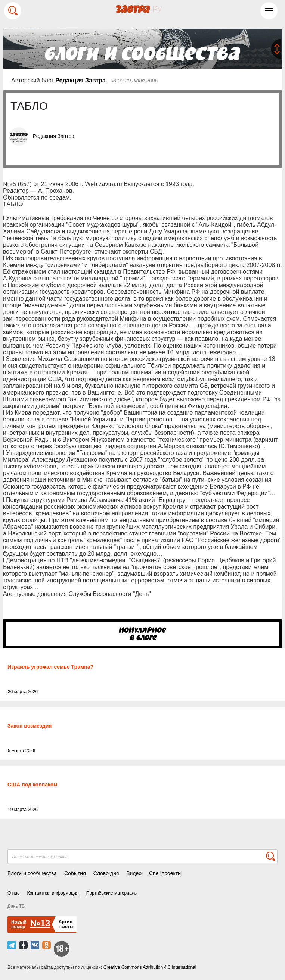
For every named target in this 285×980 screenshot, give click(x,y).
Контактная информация (53, 893)
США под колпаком (32, 785)
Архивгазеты (66, 924)
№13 (40, 923)
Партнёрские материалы (112, 893)
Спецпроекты (165, 873)
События (75, 873)
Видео (134, 873)
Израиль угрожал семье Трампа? (50, 667)
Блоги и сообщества (32, 873)
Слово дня (106, 873)
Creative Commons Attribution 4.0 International (150, 967)
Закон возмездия (30, 726)
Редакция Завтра (80, 80)
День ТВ (16, 906)
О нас (13, 893)
